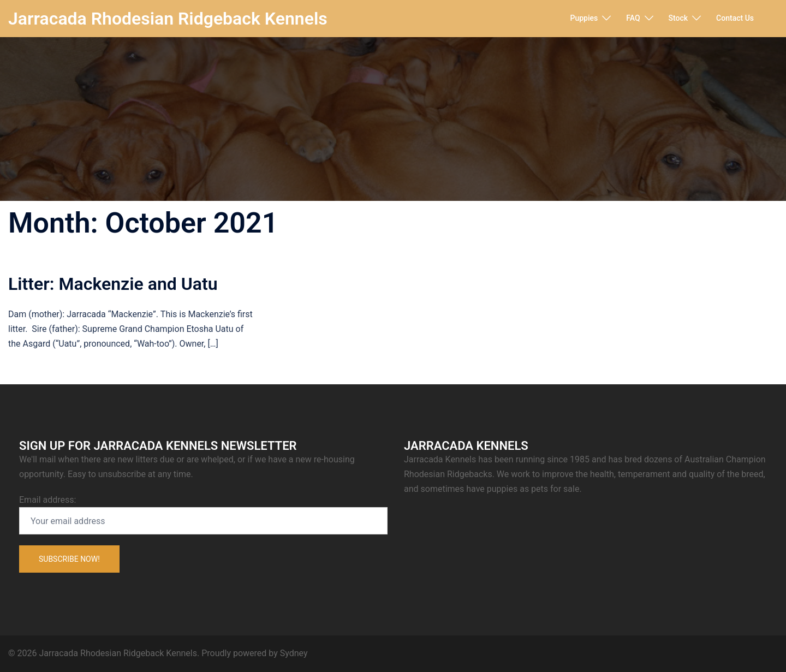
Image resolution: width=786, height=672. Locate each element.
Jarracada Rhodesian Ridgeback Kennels (168, 19)
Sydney (294, 653)
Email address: (203, 515)
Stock (678, 18)
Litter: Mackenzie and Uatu (113, 284)
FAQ (633, 18)
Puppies (584, 18)
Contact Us (735, 18)
